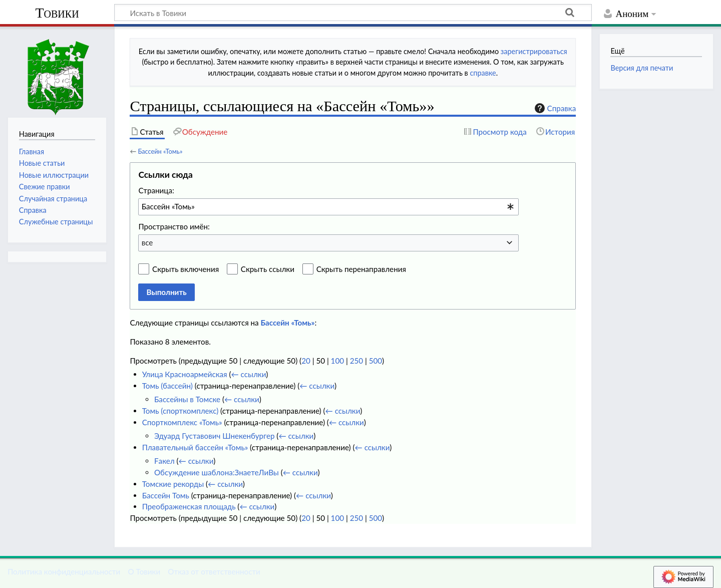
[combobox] (328, 207)
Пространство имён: (174, 226)
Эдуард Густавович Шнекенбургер (214, 436)
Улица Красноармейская (185, 374)
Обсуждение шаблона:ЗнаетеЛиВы (217, 472)
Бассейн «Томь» (160, 151)
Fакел (164, 461)
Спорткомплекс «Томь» (182, 422)
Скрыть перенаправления (361, 269)
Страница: (156, 190)
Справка (554, 108)
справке (483, 73)
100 (337, 361)
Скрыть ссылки (268, 269)
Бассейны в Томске (187, 399)
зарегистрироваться (534, 51)
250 (356, 361)
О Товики (144, 571)
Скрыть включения (186, 269)
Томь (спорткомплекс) (181, 411)
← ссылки (249, 374)
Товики (57, 13)
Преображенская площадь (189, 506)
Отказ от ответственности (214, 571)
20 (306, 361)
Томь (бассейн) (167, 386)
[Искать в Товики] (353, 13)
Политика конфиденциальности (64, 571)
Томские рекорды (173, 484)
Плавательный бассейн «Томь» (195, 447)
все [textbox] (147, 242)
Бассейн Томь (166, 495)
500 (376, 361)
